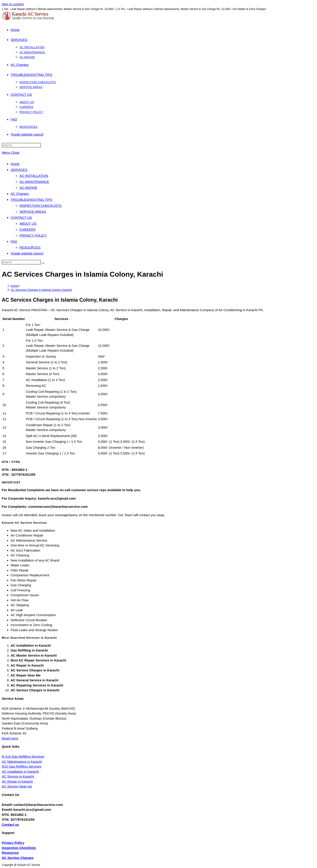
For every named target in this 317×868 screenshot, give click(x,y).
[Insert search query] (21, 145)
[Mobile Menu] (11, 152)
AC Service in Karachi (18, 776)
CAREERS (28, 229)
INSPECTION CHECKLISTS (41, 206)
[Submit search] (43, 263)
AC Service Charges (18, 858)
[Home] (14, 286)
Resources (10, 853)
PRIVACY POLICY (33, 235)
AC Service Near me (17, 786)
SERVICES (19, 170)
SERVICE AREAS (33, 212)
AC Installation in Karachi (20, 771)
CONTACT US (21, 217)
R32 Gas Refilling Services (21, 766)
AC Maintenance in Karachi (22, 762)
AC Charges (20, 194)
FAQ (14, 241)
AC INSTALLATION (34, 176)
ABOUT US (28, 223)
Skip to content (13, 4)
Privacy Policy (13, 843)
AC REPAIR (28, 188)
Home (15, 164)
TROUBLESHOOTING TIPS (31, 200)
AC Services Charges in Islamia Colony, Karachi (41, 290)
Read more (10, 738)
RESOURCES (30, 247)
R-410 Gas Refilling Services (23, 756)
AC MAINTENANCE (34, 182)
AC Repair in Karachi (17, 781)
